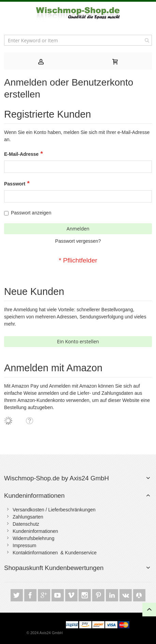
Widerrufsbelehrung (33, 538)
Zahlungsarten (28, 517)
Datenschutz (26, 524)
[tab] (41, 61)
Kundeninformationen (34, 496)
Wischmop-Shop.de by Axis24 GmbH (56, 478)
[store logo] (78, 13)
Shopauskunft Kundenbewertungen (54, 568)
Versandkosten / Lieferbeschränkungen (54, 510)
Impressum (24, 545)
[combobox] (78, 40)
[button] (29, 420)
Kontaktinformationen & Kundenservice (55, 553)
